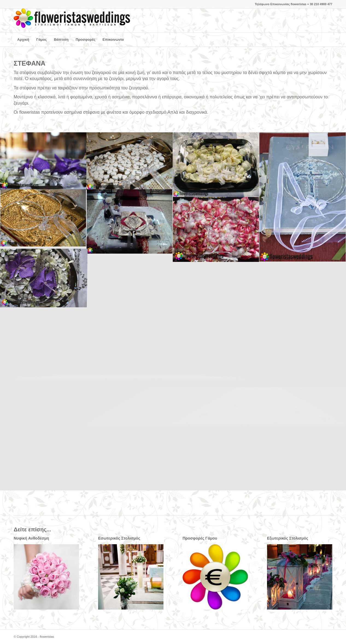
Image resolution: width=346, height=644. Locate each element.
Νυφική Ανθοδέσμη (31, 538)
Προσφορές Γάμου (200, 538)
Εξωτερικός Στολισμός (288, 538)
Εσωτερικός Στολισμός (119, 538)
